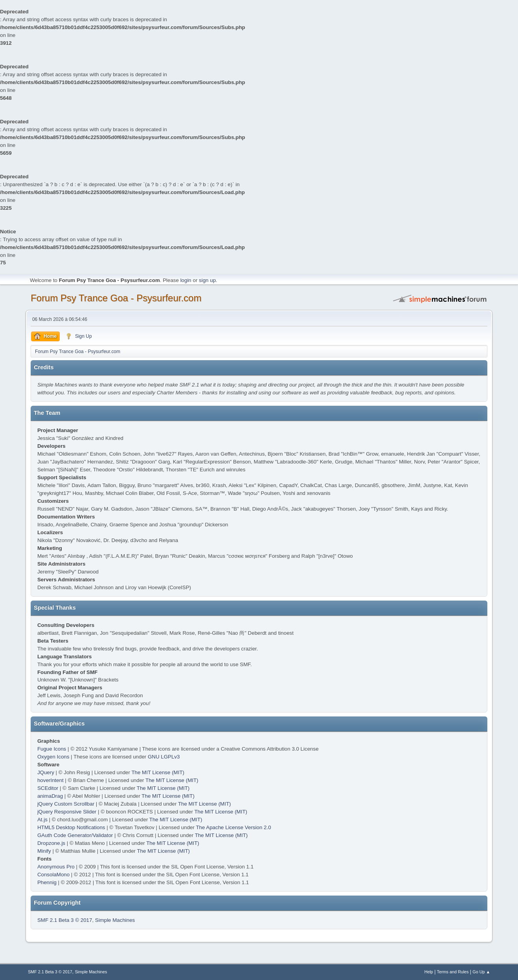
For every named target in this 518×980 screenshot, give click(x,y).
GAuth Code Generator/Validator (75, 835)
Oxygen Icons (53, 757)
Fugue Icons (52, 749)
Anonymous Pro (56, 867)
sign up (207, 280)
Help (429, 972)
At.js (42, 820)
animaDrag (50, 796)
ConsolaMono (53, 875)
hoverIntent (51, 780)
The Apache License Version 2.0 (233, 827)
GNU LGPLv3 (164, 757)
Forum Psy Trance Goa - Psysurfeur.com (116, 298)
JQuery (46, 772)
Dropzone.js (51, 843)
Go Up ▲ (481, 972)
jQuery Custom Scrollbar (66, 804)
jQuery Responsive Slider (67, 812)
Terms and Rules (453, 972)
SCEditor (48, 788)
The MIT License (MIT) (158, 772)
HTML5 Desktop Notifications (71, 827)
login (186, 280)
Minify (44, 851)
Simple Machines (115, 920)
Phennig (47, 882)
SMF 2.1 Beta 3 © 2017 (65, 920)
